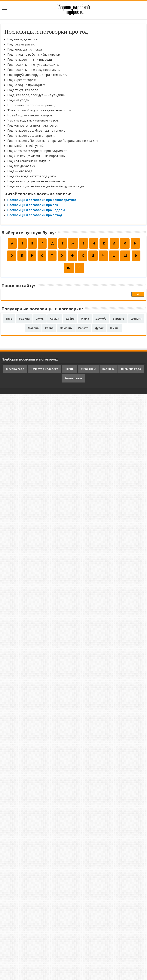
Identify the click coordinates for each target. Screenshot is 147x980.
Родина (24, 320)
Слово (49, 330)
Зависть (119, 320)
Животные (88, 371)
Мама (85, 320)
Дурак (99, 330)
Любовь (33, 330)
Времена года (131, 371)
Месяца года (15, 371)
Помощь (66, 330)
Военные (109, 371)
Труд (9, 320)
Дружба (101, 320)
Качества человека (45, 371)
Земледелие (73, 380)
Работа (83, 330)
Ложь (40, 320)
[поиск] (65, 296)
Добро (70, 320)
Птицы (70, 371)
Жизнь (115, 330)
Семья (55, 320)
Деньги (136, 320)
